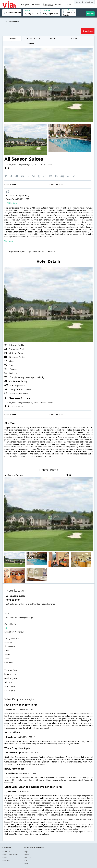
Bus (26, 861)
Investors (6, 861)
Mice (26, 864)
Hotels (27, 854)
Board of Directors (10, 854)
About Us (6, 851)
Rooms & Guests (69, 10)
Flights (27, 851)
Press (5, 857)
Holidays (28, 857)
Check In (27, 11)
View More (9, 241)
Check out (46, 11)
